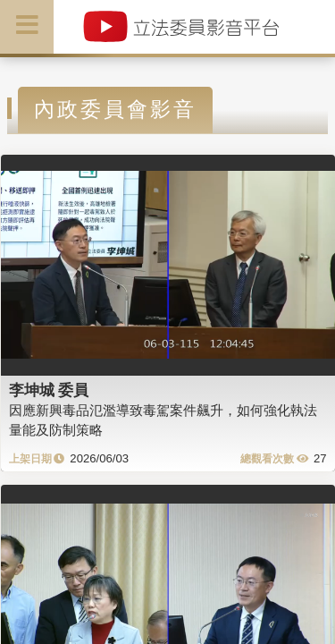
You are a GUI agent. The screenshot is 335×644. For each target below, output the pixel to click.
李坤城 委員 (49, 390)
